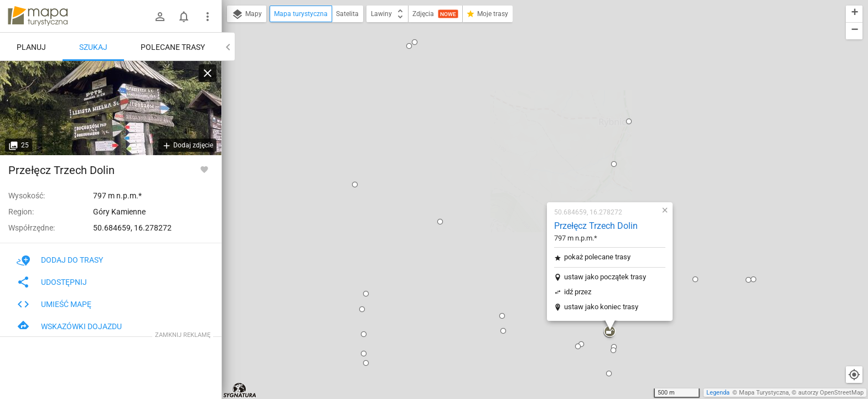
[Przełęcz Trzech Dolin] (111, 108)
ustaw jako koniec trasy (536, 172)
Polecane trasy (173, 47)
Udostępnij (52, 282)
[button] (260, 91)
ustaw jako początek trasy (540, 142)
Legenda (718, 393)
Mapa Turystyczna (764, 393)
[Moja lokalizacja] (854, 375)
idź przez (512, 157)
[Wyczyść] (208, 73)
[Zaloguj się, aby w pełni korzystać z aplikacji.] (204, 169)
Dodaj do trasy (60, 260)
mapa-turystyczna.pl (38, 16)
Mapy (247, 14)
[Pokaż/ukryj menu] (208, 17)
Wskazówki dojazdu (69, 326)
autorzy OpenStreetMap (831, 393)
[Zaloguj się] (160, 17)
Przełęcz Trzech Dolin (531, 91)
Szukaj (93, 47)
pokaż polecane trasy (532, 122)
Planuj (31, 47)
